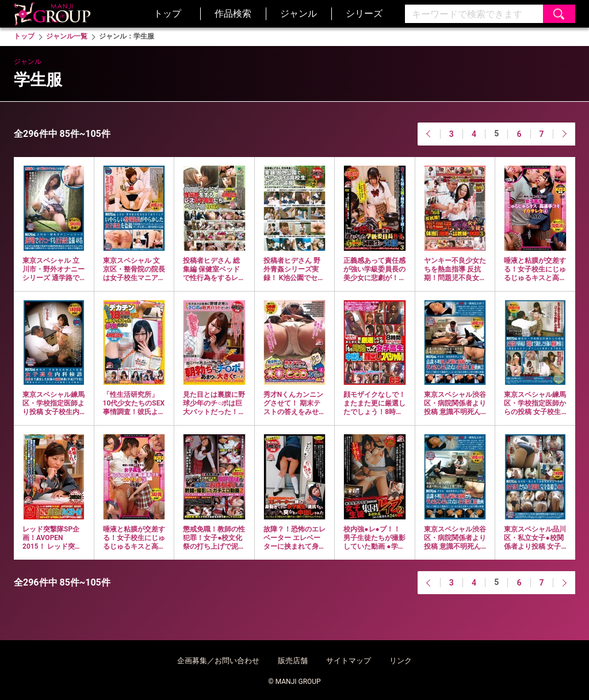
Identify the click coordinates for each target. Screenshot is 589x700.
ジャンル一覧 (67, 36)
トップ (167, 14)
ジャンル (299, 14)
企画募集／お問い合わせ (218, 661)
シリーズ (364, 14)
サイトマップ (349, 661)
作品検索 (233, 14)
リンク (401, 661)
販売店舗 (293, 661)
